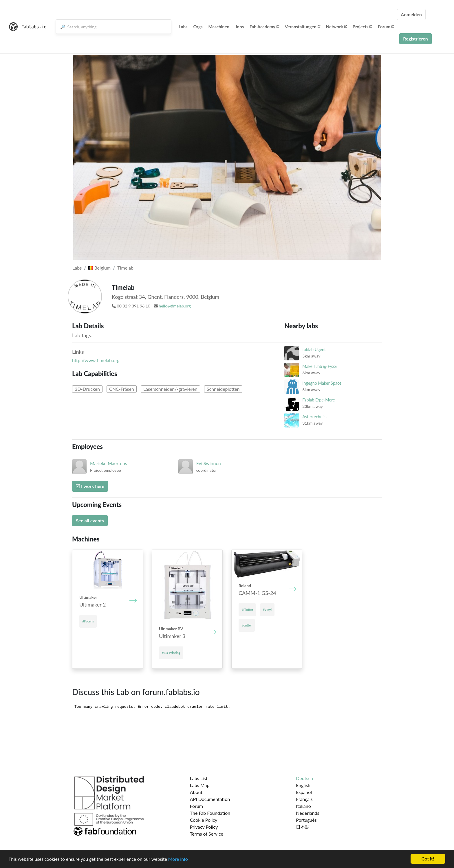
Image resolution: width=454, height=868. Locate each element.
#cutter (247, 625)
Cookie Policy (204, 820)
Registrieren (415, 39)
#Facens (88, 621)
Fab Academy (264, 27)
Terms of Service (207, 834)
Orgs (198, 27)
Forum (386, 27)
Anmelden (411, 14)
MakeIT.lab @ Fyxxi (320, 366)
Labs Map (200, 785)
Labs (183, 27)
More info (178, 859)
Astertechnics (315, 417)
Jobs (239, 27)
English (303, 785)
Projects (362, 27)
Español (304, 792)
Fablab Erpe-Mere (318, 400)
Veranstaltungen (303, 27)
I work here (90, 486)
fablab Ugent (314, 350)
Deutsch (304, 778)
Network (336, 27)
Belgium (99, 268)
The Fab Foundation (210, 813)
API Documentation (210, 799)
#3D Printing (171, 653)
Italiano (303, 806)
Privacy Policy (204, 827)
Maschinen (219, 27)
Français (304, 799)
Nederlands (307, 813)
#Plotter (247, 610)
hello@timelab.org (175, 306)
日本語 (303, 827)
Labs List (199, 778)
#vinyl (267, 610)
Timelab (125, 268)
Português (306, 820)
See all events (90, 520)
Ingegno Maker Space (322, 383)
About (196, 792)
